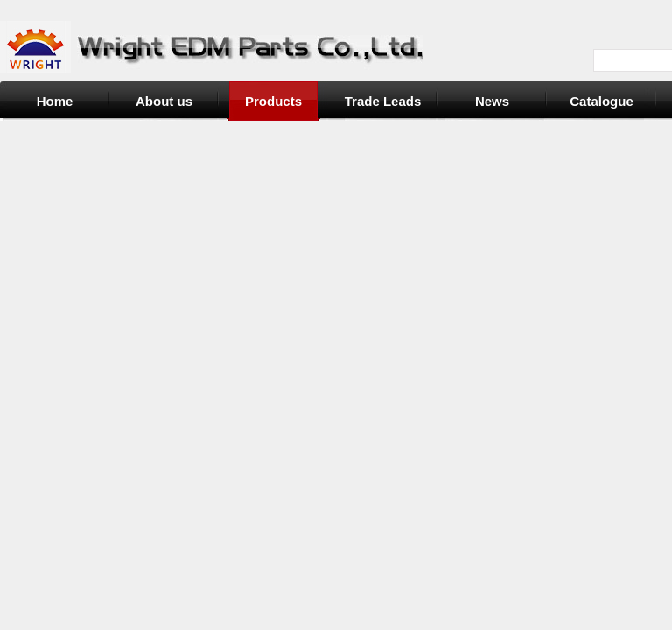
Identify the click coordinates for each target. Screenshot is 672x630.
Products (273, 101)
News (492, 101)
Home (55, 101)
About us (164, 101)
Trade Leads (383, 101)
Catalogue (602, 101)
